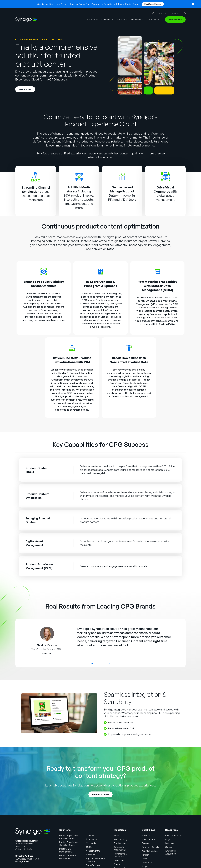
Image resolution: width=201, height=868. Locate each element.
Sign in (176, 13)
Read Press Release (153, 4)
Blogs (168, 839)
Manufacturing (121, 839)
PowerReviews (93, 865)
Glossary (169, 847)
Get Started (25, 89)
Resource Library (173, 836)
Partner (145, 855)
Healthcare (119, 860)
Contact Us (147, 862)
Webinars (170, 843)
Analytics (90, 855)
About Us (146, 836)
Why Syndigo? (148, 839)
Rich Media (91, 843)
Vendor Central (93, 851)
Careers (145, 843)
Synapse (90, 835)
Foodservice (120, 843)
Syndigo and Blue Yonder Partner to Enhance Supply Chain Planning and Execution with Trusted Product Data (87, 4)
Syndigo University (150, 847)
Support (163, 13)
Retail (117, 836)
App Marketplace (150, 851)
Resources (136, 20)
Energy (117, 864)
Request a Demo (100, 794)
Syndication (92, 839)
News (144, 859)
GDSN (142, 386)
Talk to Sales (175, 20)
